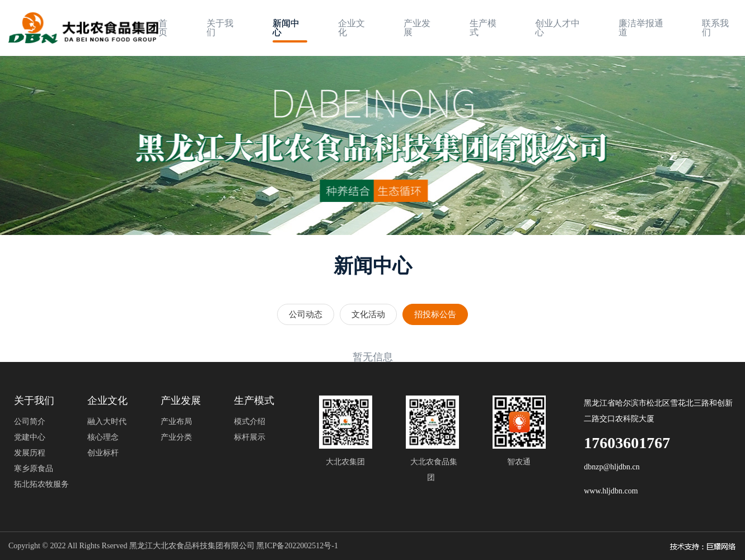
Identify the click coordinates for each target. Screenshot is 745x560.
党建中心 (30, 437)
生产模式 (483, 28)
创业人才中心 (557, 28)
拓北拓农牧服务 (41, 484)
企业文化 (352, 28)
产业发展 (417, 28)
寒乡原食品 (34, 469)
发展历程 (30, 453)
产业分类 (176, 437)
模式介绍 (250, 422)
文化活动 (368, 314)
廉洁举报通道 (641, 28)
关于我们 (220, 28)
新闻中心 (286, 28)
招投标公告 (435, 314)
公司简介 (30, 422)
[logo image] (83, 28)
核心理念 (103, 437)
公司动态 (306, 314)
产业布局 (176, 422)
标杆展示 (250, 437)
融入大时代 (107, 422)
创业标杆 (103, 453)
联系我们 (715, 28)
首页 (163, 28)
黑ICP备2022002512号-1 (297, 546)
